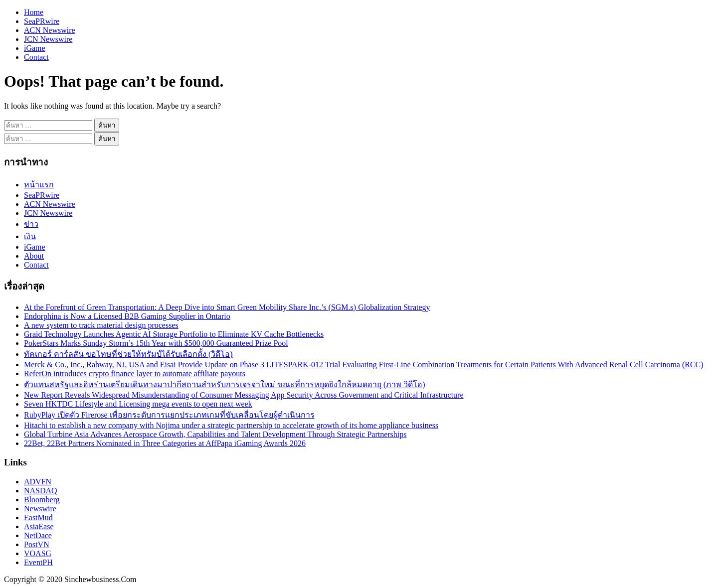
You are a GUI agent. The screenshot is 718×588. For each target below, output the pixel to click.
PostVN (37, 544)
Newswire (40, 509)
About (34, 256)
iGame (35, 48)
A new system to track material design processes (101, 325)
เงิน (30, 236)
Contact (36, 57)
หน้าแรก (39, 185)
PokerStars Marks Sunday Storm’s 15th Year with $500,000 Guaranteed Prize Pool (156, 343)
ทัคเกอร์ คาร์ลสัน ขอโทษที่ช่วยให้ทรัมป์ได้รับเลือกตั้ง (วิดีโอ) (128, 354)
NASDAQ (41, 491)
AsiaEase (39, 526)
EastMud (38, 517)
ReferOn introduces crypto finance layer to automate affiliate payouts (135, 373)
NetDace (38, 535)
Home (34, 12)
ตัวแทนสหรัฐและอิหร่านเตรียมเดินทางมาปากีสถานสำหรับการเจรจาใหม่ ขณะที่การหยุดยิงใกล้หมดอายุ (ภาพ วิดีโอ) (225, 384)
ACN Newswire (50, 30)
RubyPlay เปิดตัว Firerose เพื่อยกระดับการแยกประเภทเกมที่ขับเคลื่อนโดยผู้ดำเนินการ (169, 415)
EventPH (38, 562)
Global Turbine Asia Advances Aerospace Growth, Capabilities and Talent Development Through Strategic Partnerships (215, 434)
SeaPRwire (42, 21)
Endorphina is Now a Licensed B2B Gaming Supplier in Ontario (127, 316)
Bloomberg (42, 500)
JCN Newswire (48, 39)
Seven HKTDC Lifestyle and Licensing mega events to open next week (138, 404)
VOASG (38, 553)
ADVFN (38, 482)
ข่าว (31, 224)
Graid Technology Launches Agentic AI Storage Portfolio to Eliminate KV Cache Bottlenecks (174, 334)
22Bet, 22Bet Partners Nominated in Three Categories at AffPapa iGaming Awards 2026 (165, 443)
